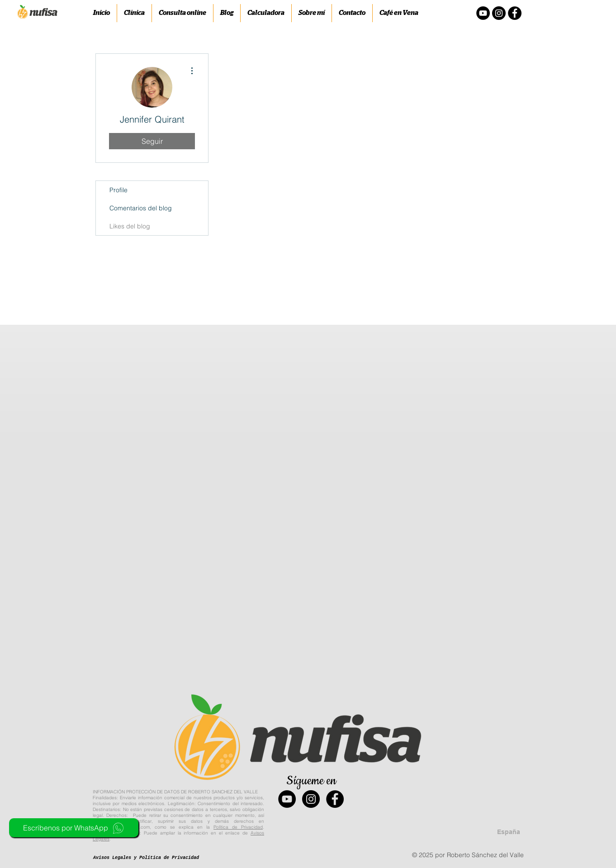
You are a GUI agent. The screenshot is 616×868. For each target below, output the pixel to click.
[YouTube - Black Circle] (287, 799)
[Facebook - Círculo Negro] (515, 13)
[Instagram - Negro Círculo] (499, 13)
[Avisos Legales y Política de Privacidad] (146, 858)
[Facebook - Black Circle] (335, 799)
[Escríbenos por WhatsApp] (74, 828)
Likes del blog (130, 226)
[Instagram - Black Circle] (311, 799)
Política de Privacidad (238, 827)
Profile (118, 190)
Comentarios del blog (141, 208)
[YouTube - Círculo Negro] (483, 13)
